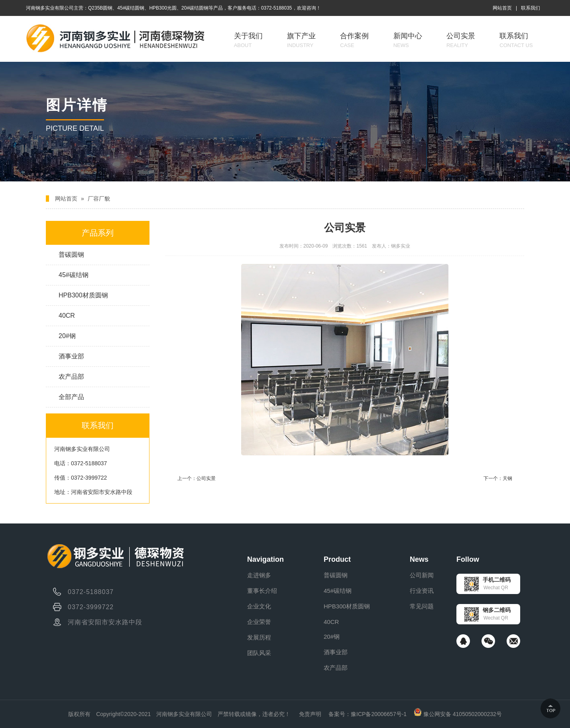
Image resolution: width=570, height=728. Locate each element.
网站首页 (502, 8)
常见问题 (422, 606)
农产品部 (71, 377)
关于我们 (248, 40)
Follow (468, 559)
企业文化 (259, 606)
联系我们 (531, 8)
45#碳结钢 (74, 275)
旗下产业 (301, 40)
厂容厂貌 (99, 199)
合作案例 (354, 40)
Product (337, 559)
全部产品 (71, 397)
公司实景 (461, 40)
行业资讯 (422, 591)
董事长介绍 (262, 591)
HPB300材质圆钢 (83, 295)
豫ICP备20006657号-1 (379, 714)
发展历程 (259, 637)
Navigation (265, 559)
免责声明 (310, 714)
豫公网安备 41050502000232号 (458, 714)
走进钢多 (259, 575)
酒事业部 (71, 356)
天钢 (507, 478)
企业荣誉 (259, 622)
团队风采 (259, 653)
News (419, 559)
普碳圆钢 (71, 255)
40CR (67, 316)
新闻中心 (408, 40)
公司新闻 (422, 575)
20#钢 (67, 336)
